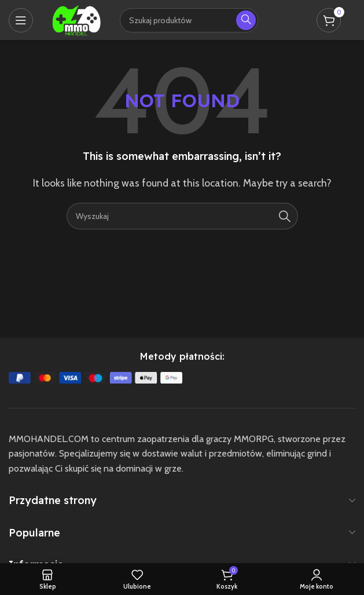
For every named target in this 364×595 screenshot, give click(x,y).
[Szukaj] (182, 216)
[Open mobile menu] (21, 20)
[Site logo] (76, 19)
